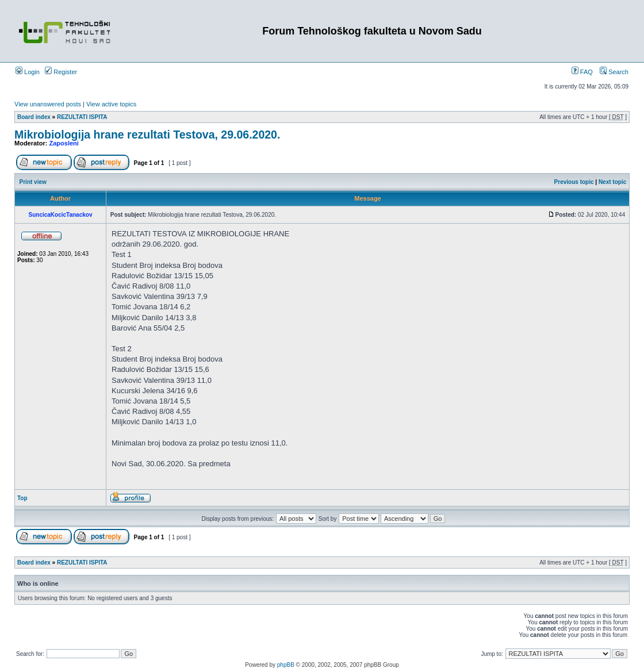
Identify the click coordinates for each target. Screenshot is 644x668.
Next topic (612, 182)
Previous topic (574, 182)
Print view (33, 182)
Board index (34, 117)
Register (61, 72)
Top (22, 498)
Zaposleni (64, 143)
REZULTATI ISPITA (82, 117)
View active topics (111, 104)
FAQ (582, 72)
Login (28, 72)
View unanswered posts (48, 104)
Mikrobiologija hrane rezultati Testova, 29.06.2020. (147, 135)
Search (614, 72)
